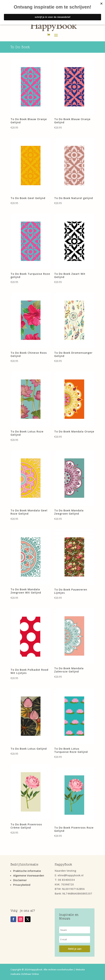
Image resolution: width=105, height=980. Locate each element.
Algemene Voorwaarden (29, 875)
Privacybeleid (22, 885)
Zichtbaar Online (30, 974)
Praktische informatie (27, 871)
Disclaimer (20, 880)
